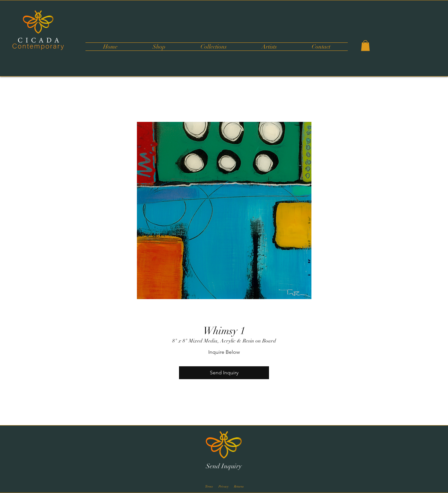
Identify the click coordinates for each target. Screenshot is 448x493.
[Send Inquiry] (224, 466)
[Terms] (209, 487)
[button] (213, 47)
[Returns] (239, 487)
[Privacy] (224, 487)
